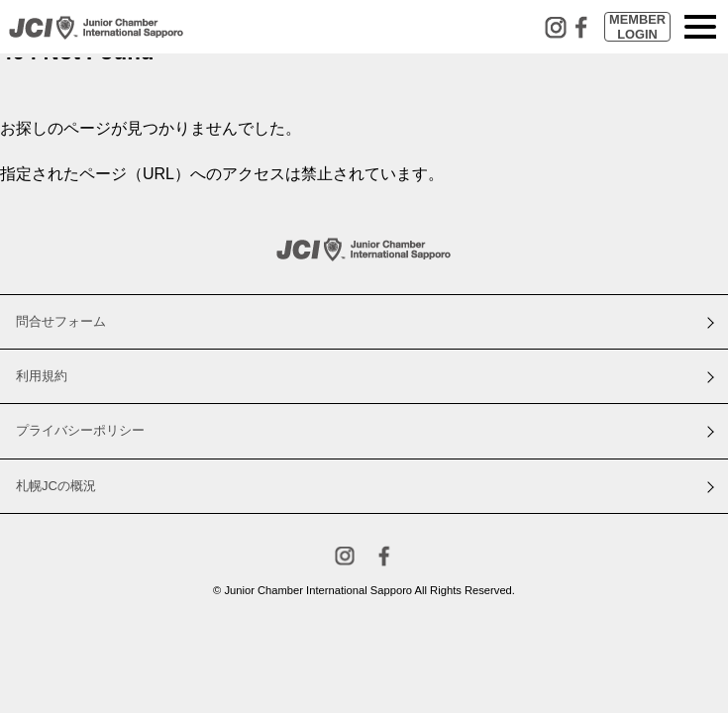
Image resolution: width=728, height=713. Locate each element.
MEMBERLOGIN (637, 27)
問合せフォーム (61, 321)
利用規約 (42, 376)
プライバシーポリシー (80, 430)
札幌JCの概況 (56, 486)
